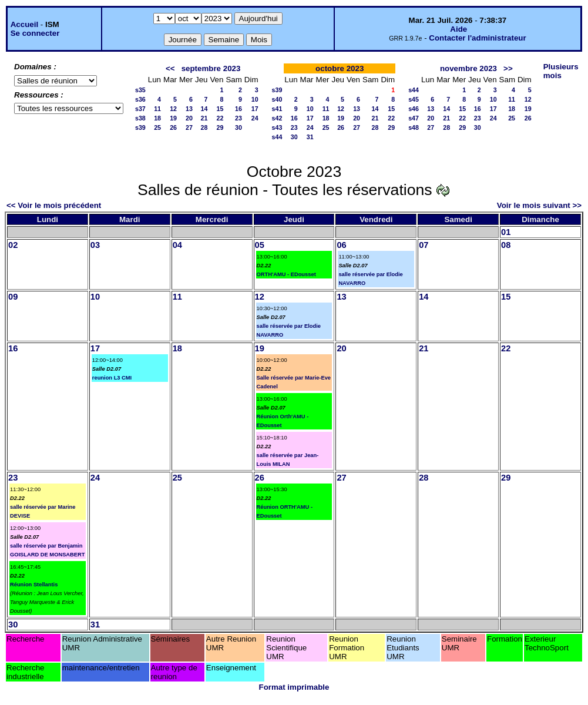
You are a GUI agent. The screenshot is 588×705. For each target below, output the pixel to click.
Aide (458, 29)
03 (95, 245)
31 (310, 137)
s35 (140, 90)
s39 (140, 127)
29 (220, 127)
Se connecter (35, 33)
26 (173, 127)
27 (189, 127)
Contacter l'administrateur (477, 38)
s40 (277, 99)
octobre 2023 (340, 68)
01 (506, 232)
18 (157, 118)
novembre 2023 (468, 68)
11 (157, 109)
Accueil (24, 24)
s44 (277, 137)
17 (255, 109)
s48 (414, 127)
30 (238, 127)
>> (508, 68)
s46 (414, 109)
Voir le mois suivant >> (539, 205)
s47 (414, 118)
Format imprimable (294, 687)
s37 (140, 109)
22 (220, 118)
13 (189, 109)
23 (238, 118)
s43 (277, 127)
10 (255, 99)
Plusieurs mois (561, 71)
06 (341, 245)
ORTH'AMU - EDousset (286, 274)
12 (173, 109)
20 (189, 118)
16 (238, 109)
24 (255, 118)
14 (204, 109)
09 (13, 297)
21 (204, 118)
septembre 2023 (211, 68)
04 (177, 245)
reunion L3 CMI (112, 378)
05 (260, 245)
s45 (414, 99)
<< (170, 68)
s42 (277, 118)
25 (157, 127)
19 (173, 118)
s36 (140, 99)
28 (204, 127)
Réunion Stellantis (34, 585)
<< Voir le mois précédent (54, 205)
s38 (140, 118)
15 (220, 109)
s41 (277, 109)
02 (13, 245)
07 (424, 245)
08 (506, 245)
